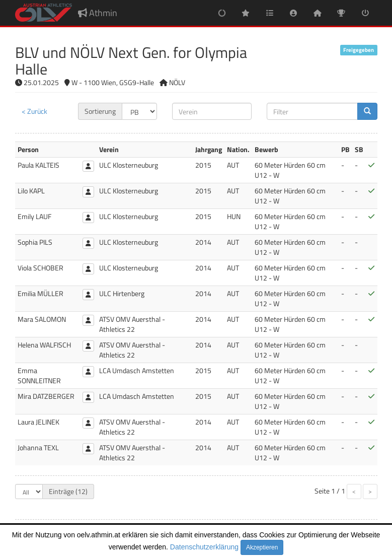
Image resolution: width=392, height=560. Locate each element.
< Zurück (34, 111)
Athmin (98, 13)
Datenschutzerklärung (204, 547)
